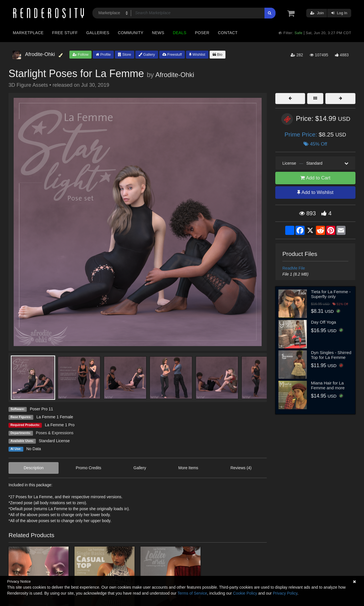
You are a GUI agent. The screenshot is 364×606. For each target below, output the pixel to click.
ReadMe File (294, 268)
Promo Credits (89, 468)
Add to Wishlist (315, 192)
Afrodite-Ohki (175, 75)
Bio (218, 54)
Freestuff (172, 54)
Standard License (54, 441)
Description (34, 468)
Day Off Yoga (324, 322)
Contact (228, 33)
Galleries (98, 33)
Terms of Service (192, 593)
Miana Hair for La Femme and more (328, 385)
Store (125, 54)
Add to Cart (315, 178)
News (158, 33)
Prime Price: (302, 134)
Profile (103, 54)
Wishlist (197, 54)
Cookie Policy (245, 593)
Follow (80, 54)
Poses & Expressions (55, 433)
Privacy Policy (285, 593)
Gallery (147, 54)
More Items (188, 468)
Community (131, 33)
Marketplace (28, 33)
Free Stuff (65, 33)
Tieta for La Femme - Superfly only (331, 294)
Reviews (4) (241, 468)
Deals (180, 33)
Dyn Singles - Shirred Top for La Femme (331, 355)
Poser (202, 33)
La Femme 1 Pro (60, 425)
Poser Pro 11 (42, 409)
